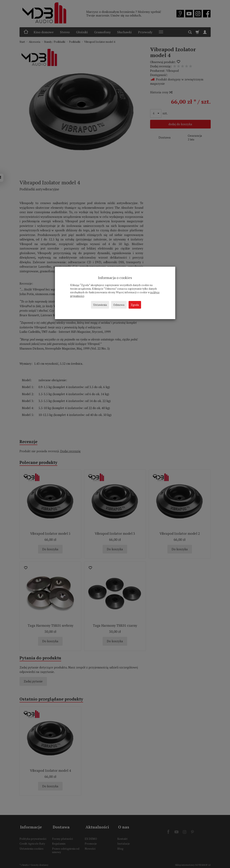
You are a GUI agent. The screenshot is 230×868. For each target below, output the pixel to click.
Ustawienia (100, 305)
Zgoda (135, 305)
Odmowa (119, 305)
